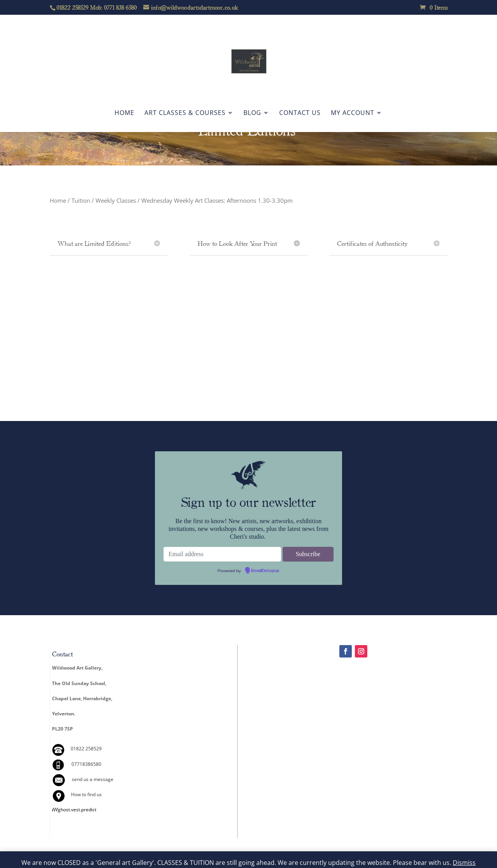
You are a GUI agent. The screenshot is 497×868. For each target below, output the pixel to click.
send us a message (93, 779)
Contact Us (300, 113)
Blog (252, 113)
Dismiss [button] (464, 863)
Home (124, 113)
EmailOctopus (265, 571)
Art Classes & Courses (185, 113)
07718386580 (86, 764)
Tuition (81, 200)
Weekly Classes (116, 200)
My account (353, 113)
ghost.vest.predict (74, 810)
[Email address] (222, 554)
